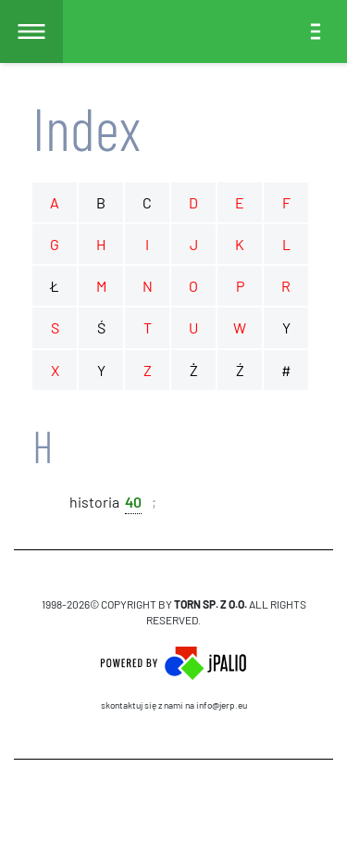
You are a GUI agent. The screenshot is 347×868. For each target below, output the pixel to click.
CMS (173, 813)
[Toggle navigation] (316, 31)
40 (133, 501)
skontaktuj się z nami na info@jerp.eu (174, 705)
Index (87, 127)
